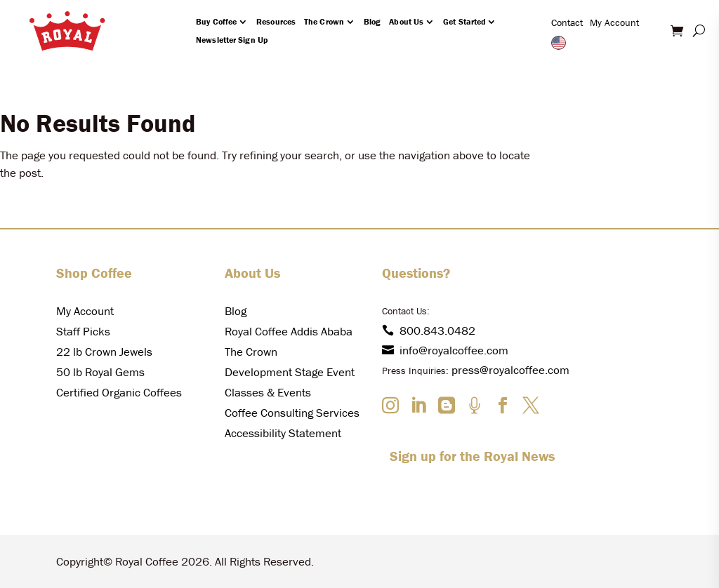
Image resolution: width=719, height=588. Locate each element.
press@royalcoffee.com (510, 370)
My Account (614, 22)
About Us (406, 21)
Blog (372, 21)
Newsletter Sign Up (232, 40)
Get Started (464, 21)
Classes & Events (268, 392)
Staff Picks (83, 331)
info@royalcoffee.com (445, 350)
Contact (567, 22)
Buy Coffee (216, 21)
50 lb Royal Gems (100, 372)
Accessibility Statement (283, 433)
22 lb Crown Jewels (104, 352)
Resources (276, 21)
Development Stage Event (290, 372)
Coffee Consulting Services (292, 413)
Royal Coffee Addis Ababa (289, 331)
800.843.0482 (429, 330)
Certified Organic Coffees (119, 392)
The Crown (324, 21)
